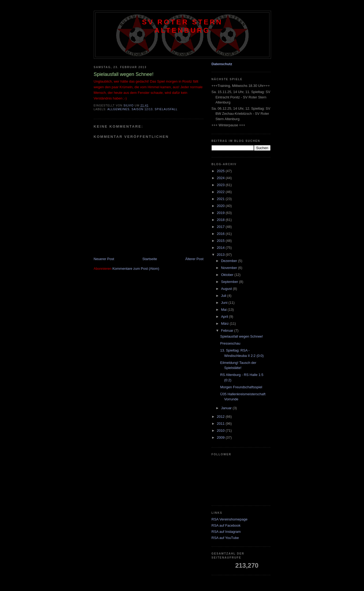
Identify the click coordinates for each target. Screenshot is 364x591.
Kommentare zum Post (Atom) (136, 269)
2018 (221, 220)
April (225, 317)
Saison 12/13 (142, 109)
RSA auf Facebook (226, 525)
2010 (221, 431)
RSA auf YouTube (225, 538)
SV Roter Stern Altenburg (182, 26)
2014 (221, 248)
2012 (221, 417)
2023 (221, 185)
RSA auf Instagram (226, 532)
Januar (227, 408)
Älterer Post (194, 259)
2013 (221, 255)
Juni (225, 303)
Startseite (150, 259)
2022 (221, 192)
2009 (221, 437)
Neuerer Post (104, 259)
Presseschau (230, 343)
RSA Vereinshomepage (230, 519)
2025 (221, 171)
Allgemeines (119, 109)
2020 (221, 206)
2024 (221, 178)
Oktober (228, 275)
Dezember (230, 261)
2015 (221, 241)
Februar (228, 330)
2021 (221, 199)
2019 (221, 213)
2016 (221, 234)
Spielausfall (166, 109)
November (230, 268)
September (230, 282)
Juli (224, 296)
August (227, 289)
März (225, 324)
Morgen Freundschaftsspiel (241, 387)
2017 (221, 227)
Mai (224, 310)
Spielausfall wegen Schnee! (242, 336)
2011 (221, 424)
